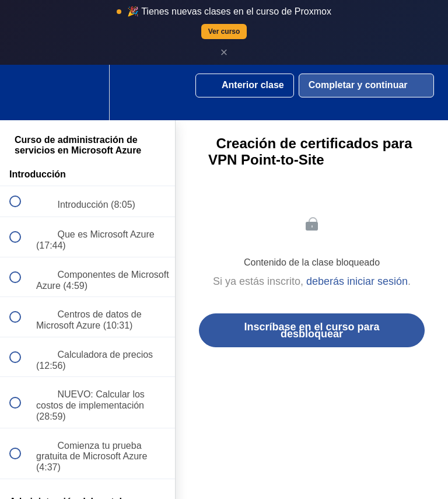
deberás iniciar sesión (357, 281)
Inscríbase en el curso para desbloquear (311, 330)
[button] (22, 93)
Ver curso (224, 32)
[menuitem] (87, 93)
